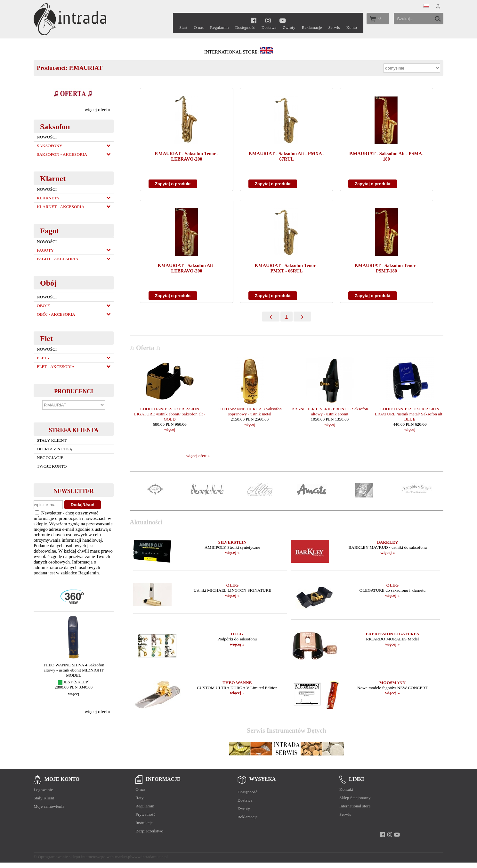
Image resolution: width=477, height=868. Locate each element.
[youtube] (283, 20)
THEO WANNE (237, 683)
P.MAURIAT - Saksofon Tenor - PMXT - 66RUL (286, 268)
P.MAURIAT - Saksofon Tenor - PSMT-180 (386, 268)
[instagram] (268, 20)
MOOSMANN (392, 683)
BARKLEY (388, 542)
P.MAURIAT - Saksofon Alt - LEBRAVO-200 (187, 268)
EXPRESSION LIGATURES (392, 634)
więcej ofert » (97, 110)
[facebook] (254, 20)
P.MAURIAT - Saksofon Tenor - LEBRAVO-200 (186, 156)
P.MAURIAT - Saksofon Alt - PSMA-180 (386, 156)
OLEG (233, 585)
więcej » (232, 552)
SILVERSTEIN (232, 542)
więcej (74, 694)
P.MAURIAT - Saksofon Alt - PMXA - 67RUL (286, 156)
